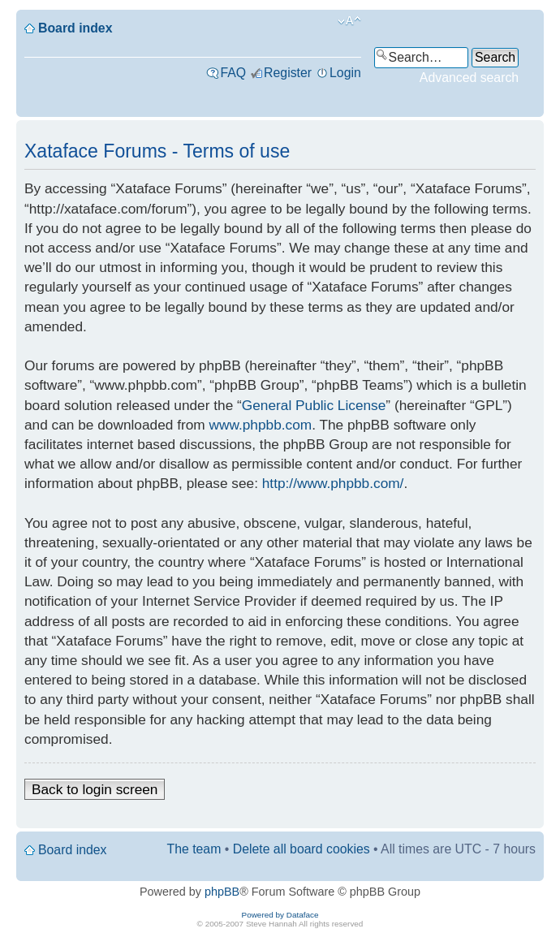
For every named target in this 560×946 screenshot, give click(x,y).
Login (345, 73)
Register (288, 73)
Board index (75, 28)
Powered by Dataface (280, 915)
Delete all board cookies (302, 849)
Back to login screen (95, 789)
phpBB (222, 892)
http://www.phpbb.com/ (333, 483)
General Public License (314, 405)
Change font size (349, 21)
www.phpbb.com (261, 425)
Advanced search (469, 78)
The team (194, 849)
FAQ (233, 73)
